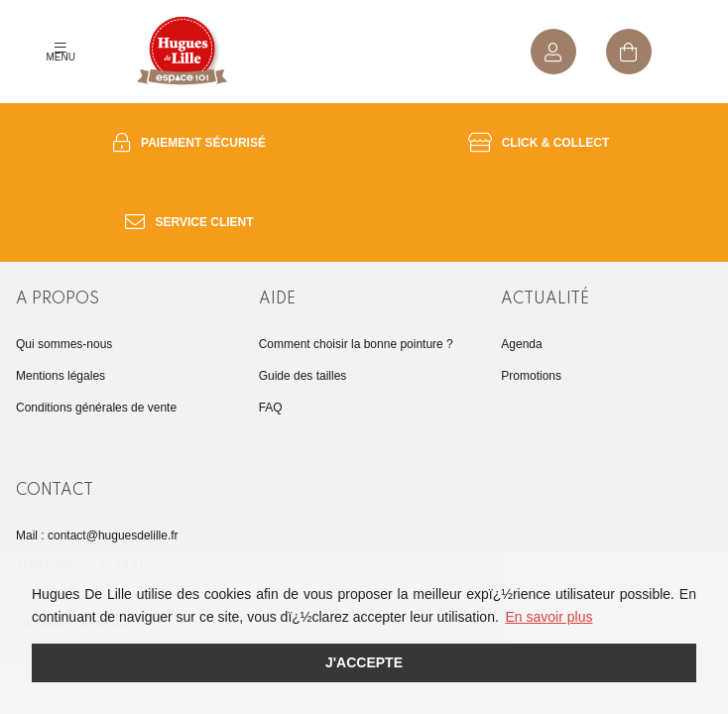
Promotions (531, 376)
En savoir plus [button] (549, 617)
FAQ (271, 408)
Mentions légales (61, 376)
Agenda (521, 344)
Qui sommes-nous (64, 344)
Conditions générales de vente (96, 408)
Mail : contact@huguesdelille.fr (97, 535)
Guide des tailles (303, 376)
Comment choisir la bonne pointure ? (356, 344)
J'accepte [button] (364, 662)
